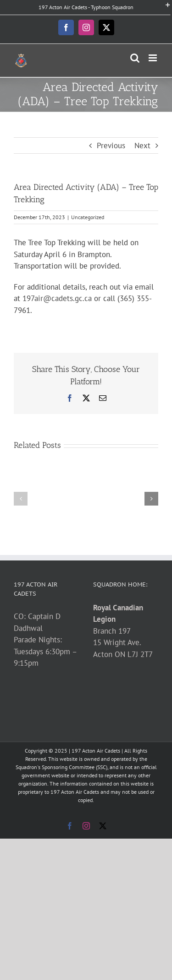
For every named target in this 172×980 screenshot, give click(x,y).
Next (142, 145)
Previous (111, 145)
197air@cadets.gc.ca (57, 298)
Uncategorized (88, 217)
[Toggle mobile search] (135, 58)
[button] (21, 499)
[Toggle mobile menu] (153, 58)
